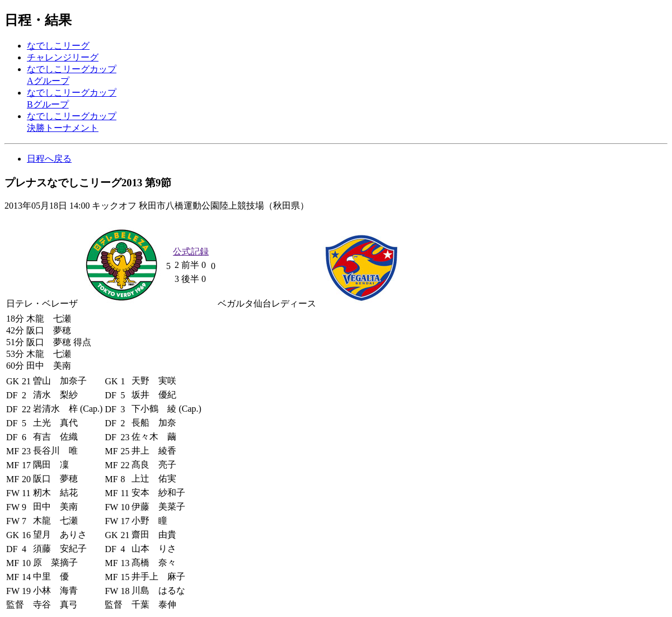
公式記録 (191, 251)
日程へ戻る (49, 159)
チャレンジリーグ (63, 57)
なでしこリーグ (58, 46)
